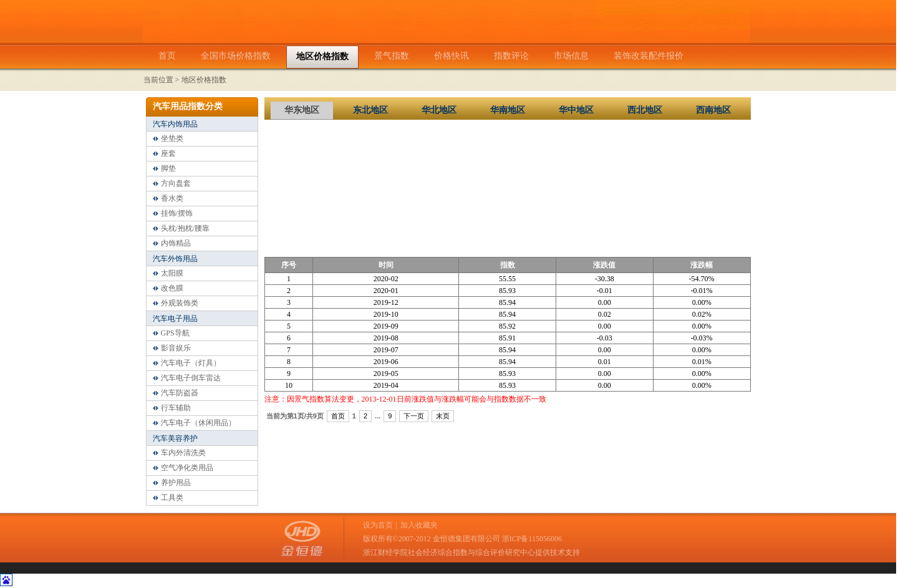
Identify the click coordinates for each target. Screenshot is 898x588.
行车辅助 (176, 408)
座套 (168, 153)
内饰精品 (176, 243)
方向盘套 (176, 183)
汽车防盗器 (180, 393)
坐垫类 (172, 138)
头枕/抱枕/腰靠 (186, 228)
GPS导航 (175, 333)
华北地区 (439, 110)
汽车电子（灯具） (191, 363)
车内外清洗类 (183, 453)
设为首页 (378, 525)
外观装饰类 (180, 303)
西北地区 (645, 110)
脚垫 (168, 168)
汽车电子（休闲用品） (198, 423)
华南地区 (508, 110)
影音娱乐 (176, 348)
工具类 (172, 498)
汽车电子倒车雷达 (191, 378)
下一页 (414, 416)
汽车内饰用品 (175, 124)
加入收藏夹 (419, 525)
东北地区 (370, 110)
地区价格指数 (204, 80)
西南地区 (713, 110)
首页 (338, 416)
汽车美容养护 (175, 438)
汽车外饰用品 (175, 259)
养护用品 (176, 483)
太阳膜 (172, 273)
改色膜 (172, 288)
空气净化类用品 (187, 468)
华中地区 (576, 110)
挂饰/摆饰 (177, 213)
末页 (443, 416)
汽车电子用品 (175, 319)
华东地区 (302, 110)
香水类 (172, 198)
